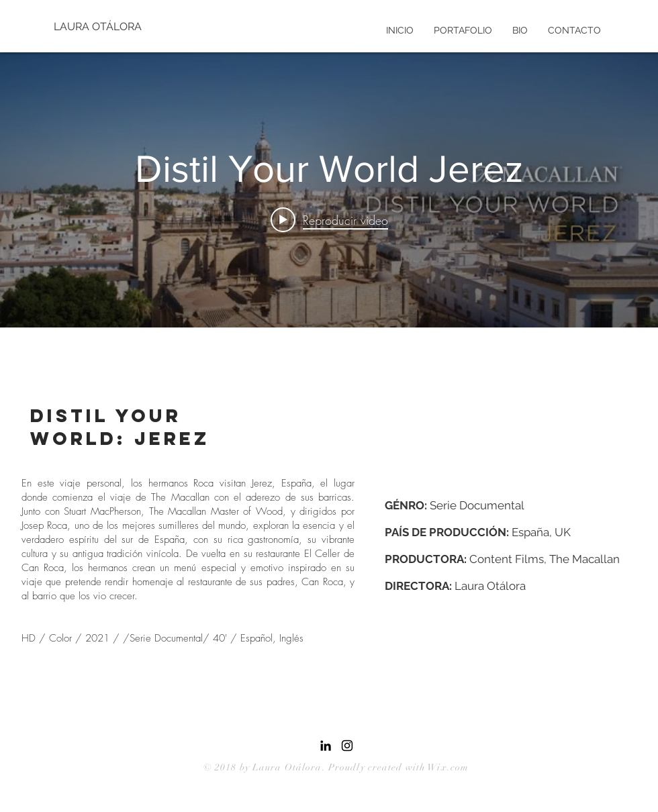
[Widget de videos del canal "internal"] (329, 190)
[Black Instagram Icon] (347, 746)
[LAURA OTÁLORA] (99, 27)
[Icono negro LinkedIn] (326, 746)
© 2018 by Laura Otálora (263, 767)
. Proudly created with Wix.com (396, 767)
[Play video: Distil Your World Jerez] (329, 219)
